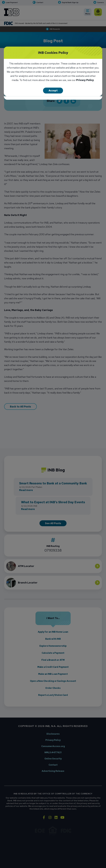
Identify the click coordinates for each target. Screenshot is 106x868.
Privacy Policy (85, 80)
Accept (53, 91)
